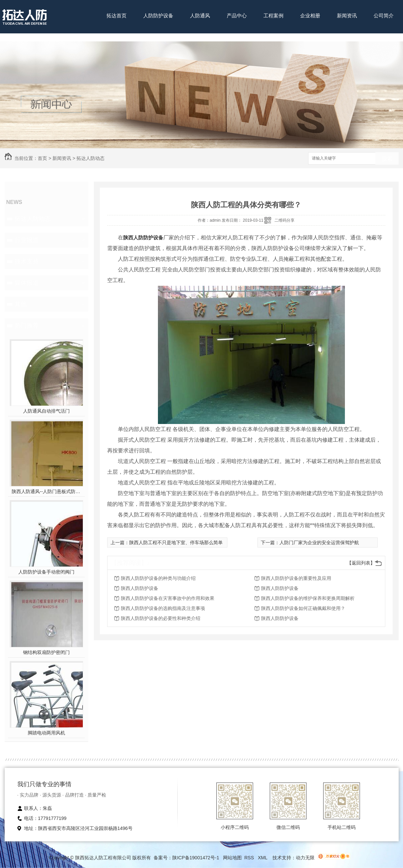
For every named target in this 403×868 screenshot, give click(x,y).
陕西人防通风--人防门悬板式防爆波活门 (46, 491)
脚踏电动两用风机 (46, 733)
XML (263, 858)
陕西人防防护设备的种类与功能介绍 (158, 578)
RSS (250, 858)
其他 (21, 304)
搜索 (387, 159)
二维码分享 (284, 220)
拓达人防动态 (90, 158)
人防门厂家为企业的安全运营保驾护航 (319, 542)
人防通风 (200, 16)
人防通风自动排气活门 (46, 411)
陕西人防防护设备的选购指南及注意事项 (163, 608)
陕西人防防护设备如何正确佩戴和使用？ (303, 608)
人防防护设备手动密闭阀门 (46, 572)
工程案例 (273, 16)
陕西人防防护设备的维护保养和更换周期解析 (308, 598)
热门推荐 (27, 325)
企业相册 (310, 16)
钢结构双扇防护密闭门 (46, 652)
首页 (42, 158)
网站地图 (232, 858)
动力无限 (305, 858)
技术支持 (27, 261)
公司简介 (384, 16)
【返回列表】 (361, 563)
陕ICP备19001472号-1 (196, 858)
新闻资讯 (347, 16)
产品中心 (237, 16)
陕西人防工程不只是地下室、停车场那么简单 (176, 542)
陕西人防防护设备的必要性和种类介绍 (161, 618)
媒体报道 (27, 283)
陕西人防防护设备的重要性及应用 (296, 578)
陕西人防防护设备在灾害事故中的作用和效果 (168, 598)
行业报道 (27, 240)
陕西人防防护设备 (143, 238)
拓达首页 (117, 16)
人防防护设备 (158, 16)
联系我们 (117, 36)
